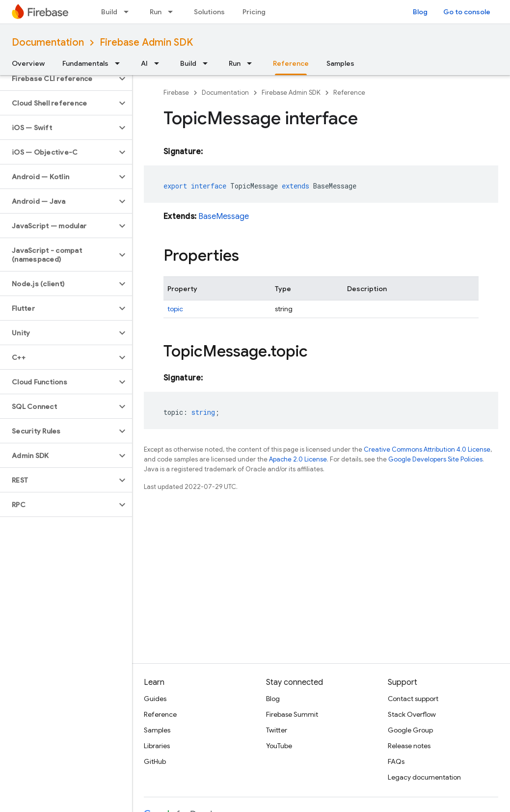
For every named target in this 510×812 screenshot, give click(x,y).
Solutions (209, 12)
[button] (58, 79)
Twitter (277, 730)
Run (156, 12)
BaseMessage (224, 217)
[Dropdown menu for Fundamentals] (120, 63)
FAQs (396, 761)
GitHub (155, 761)
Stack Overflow (412, 714)
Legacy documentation (424, 777)
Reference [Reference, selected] (291, 63)
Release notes (409, 746)
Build (109, 12)
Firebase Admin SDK (146, 42)
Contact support (413, 699)
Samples (340, 63)
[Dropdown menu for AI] (160, 63)
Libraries (157, 746)
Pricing (254, 12)
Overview (28, 63)
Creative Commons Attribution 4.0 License (427, 449)
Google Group (410, 730)
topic (175, 309)
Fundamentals (85, 63)
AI (144, 63)
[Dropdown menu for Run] (173, 12)
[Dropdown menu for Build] (129, 12)
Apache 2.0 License (298, 459)
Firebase (176, 93)
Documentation (48, 42)
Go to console (467, 12)
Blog (420, 12)
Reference (349, 93)
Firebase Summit (292, 714)
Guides (155, 699)
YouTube (279, 746)
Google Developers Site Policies (435, 459)
